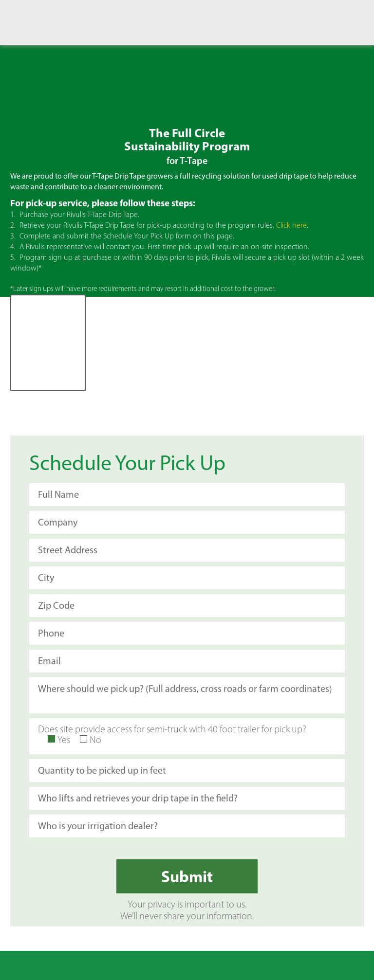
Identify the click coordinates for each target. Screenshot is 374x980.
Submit (187, 876)
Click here (291, 225)
